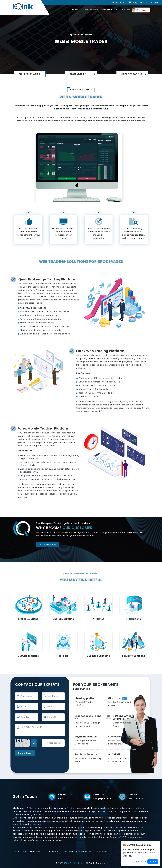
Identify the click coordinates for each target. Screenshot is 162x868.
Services (84, 10)
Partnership (103, 851)
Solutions (94, 10)
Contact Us (120, 2)
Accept (153, 861)
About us (75, 10)
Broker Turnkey (107, 10)
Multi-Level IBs (83, 74)
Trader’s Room (52, 851)
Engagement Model (123, 10)
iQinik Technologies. (74, 863)
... (112, 851)
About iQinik (20, 851)
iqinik (156, 2)
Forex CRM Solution (31, 74)
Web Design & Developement (78, 851)
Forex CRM (35, 851)
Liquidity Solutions (134, 74)
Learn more (140, 861)
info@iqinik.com (140, 2)
